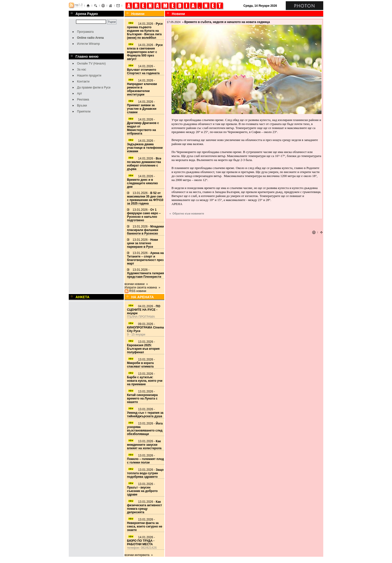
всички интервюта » (139, 555)
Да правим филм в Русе (94, 87)
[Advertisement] (244, 222)
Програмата (85, 32)
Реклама (83, 99)
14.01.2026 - (145, 31)
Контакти (83, 81)
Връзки (82, 105)
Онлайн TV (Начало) (91, 63)
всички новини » (136, 284)
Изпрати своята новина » (142, 287)
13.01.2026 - (145, 198)
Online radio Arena (90, 38)
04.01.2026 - (144, 310)
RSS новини (138, 291)
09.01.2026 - (145, 327)
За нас (82, 69)
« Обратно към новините (187, 213)
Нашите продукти (89, 75)
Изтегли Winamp (88, 44)
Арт (79, 93)
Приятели (84, 111)
